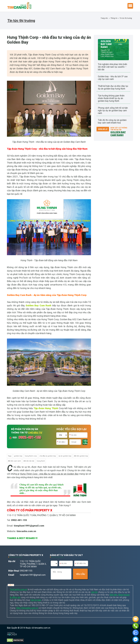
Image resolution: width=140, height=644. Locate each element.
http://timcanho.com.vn (27, 608)
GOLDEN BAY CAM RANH (106, 44)
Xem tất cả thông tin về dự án (119, 130)
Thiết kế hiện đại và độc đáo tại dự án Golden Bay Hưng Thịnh (113, 87)
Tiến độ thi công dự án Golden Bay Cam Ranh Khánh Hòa (112, 121)
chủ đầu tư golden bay (48, 456)
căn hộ (94, 592)
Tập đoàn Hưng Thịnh (46, 408)
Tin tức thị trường (126, 18)
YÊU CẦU (85, 442)
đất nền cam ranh (14, 461)
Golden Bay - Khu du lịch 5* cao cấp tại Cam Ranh (113, 78)
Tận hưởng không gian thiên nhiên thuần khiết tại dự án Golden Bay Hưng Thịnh (111, 98)
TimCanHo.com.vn (18, 589)
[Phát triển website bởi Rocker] (12, 631)
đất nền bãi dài (29, 461)
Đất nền (113, 595)
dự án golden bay (65, 456)
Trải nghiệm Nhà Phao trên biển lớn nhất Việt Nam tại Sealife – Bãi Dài (112, 67)
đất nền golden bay (81, 456)
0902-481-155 (30, 438)
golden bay (18, 456)
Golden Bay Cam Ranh (38, 305)
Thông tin (114, 18)
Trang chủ (104, 18)
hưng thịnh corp (31, 456)
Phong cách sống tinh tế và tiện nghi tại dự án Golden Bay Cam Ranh (113, 111)
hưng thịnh (41, 461)
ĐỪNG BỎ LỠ (103, 129)
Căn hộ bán (36, 600)
